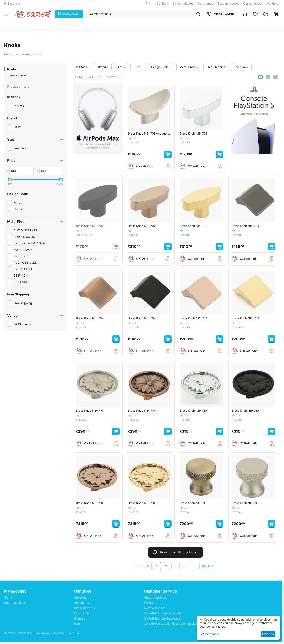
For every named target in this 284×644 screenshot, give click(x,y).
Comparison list (154, 608)
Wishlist (149, 603)
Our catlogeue (253, 3)
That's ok (268, 634)
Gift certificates (183, 3)
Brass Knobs (18, 75)
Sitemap (80, 618)
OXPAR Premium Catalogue (163, 613)
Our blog (162, 3)
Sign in (9, 597)
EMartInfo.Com (69, 633)
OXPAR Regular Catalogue (162, 618)
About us (80, 597)
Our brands (205, 3)
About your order (156, 597)
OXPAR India (145, 166)
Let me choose (210, 634)
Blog (77, 624)
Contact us (81, 603)
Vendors (273, 3)
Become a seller (228, 3)
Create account (15, 603)
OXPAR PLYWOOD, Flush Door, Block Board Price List (181, 624)
